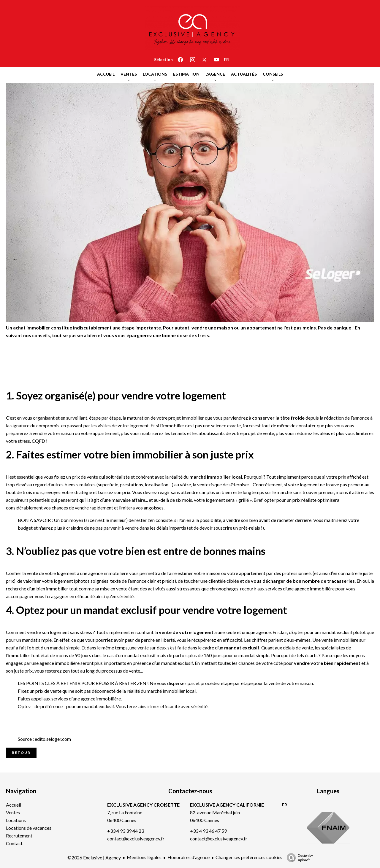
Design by (298, 858)
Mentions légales (144, 857)
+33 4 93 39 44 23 (126, 831)
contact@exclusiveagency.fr (136, 838)
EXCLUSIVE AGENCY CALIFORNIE (227, 805)
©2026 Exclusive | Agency (94, 857)
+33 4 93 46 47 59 (208, 831)
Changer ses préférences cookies (249, 857)
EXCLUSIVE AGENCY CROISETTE (143, 805)
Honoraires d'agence (189, 857)
